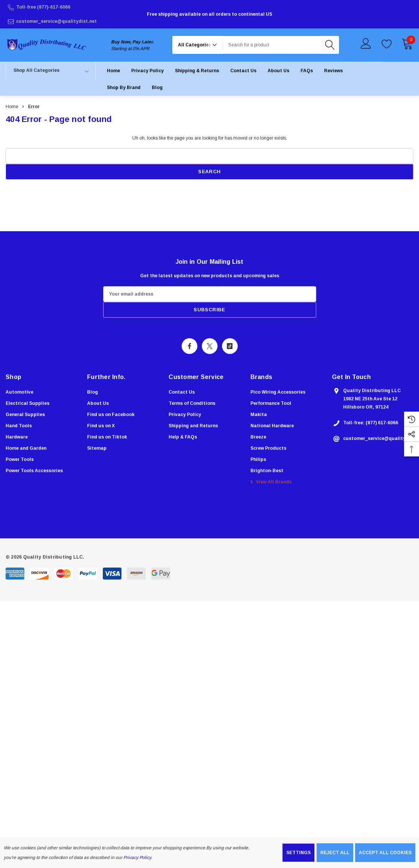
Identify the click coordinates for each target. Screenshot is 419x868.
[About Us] (278, 71)
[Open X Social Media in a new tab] (210, 346)
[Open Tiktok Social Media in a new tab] (230, 346)
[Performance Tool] (271, 403)
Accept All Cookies (385, 853)
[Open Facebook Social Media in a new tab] (190, 346)
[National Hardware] (272, 426)
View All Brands (270, 482)
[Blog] (157, 87)
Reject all (335, 853)
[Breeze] (258, 437)
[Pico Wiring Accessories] (278, 392)
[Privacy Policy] (147, 71)
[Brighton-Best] (267, 471)
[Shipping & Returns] (197, 71)
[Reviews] (333, 71)
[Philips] (258, 459)
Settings (298, 853)
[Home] (113, 71)
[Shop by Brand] (124, 87)
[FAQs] (307, 71)
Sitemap (97, 448)
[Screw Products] (268, 448)
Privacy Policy (137, 858)
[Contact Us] (243, 71)
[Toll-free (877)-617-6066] (74, 7)
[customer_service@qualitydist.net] (74, 21)
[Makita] (259, 415)
